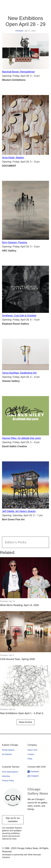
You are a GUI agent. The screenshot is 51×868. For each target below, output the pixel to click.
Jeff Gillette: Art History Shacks (19, 511)
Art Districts (7, 754)
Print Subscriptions (10, 772)
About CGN (33, 750)
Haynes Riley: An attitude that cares (21, 438)
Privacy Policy (8, 781)
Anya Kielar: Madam (13, 158)
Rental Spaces (8, 750)
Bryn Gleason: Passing (15, 242)
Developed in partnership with (22, 856)
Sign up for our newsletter (13, 820)
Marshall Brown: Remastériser (18, 72)
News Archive (26, 722)
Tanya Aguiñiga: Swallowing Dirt (19, 373)
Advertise (6, 776)
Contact (31, 754)
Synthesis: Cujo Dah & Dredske (19, 316)
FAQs (30, 759)
